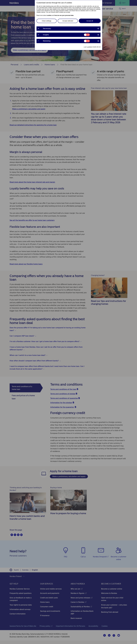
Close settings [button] (47, 21)
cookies (49, 15)
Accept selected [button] (68, 21)
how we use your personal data (64, 15)
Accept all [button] (90, 21)
